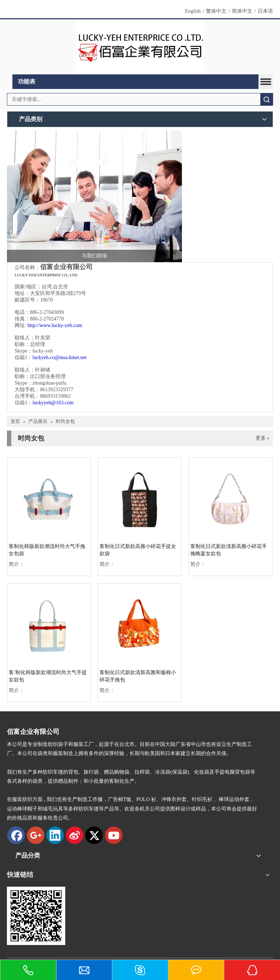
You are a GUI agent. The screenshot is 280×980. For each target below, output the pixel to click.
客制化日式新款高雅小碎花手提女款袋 (138, 550)
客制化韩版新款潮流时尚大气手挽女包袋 (47, 550)
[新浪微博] (75, 835)
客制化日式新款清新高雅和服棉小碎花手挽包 (138, 676)
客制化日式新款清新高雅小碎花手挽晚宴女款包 (229, 550)
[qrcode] (36, 916)
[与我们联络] (94, 197)
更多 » (263, 438)
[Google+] (36, 835)
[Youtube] (114, 835)
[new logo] (140, 47)
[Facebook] (16, 835)
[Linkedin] (55, 835)
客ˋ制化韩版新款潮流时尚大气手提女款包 (48, 676)
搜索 (267, 99)
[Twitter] (94, 835)
